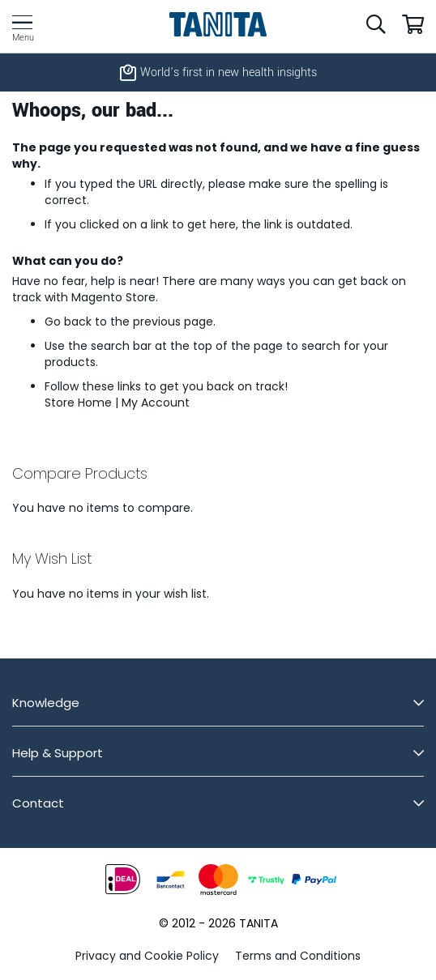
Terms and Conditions (298, 956)
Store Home (78, 403)
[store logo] (218, 24)
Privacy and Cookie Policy (147, 956)
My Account (156, 403)
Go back (68, 322)
